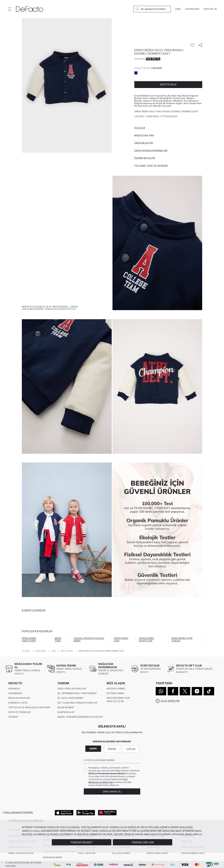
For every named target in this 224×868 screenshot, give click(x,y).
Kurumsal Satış (18, 703)
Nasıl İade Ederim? (70, 698)
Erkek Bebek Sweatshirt (29, 639)
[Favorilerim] (192, 9)
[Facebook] (173, 691)
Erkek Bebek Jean (121, 639)
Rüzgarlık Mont (53, 857)
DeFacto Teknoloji (19, 712)
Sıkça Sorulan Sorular (72, 689)
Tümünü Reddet (81, 842)
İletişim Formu (115, 693)
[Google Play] (86, 813)
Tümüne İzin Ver (143, 842)
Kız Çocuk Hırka (121, 853)
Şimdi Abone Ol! (112, 792)
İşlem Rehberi (65, 707)
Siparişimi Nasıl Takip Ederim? (77, 693)
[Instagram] (197, 691)
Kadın (93, 749)
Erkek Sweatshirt (158, 853)
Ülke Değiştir (170, 701)
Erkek (112, 749)
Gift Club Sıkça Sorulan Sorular (77, 703)
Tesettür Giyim (86, 853)
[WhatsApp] (161, 691)
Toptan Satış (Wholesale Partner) (29, 707)
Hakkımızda (15, 693)
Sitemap (13, 717)
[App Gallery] (107, 813)
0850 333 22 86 (115, 701)
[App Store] (64, 813)
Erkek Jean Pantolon (21, 853)
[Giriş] (178, 9)
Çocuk (131, 749)
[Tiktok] (209, 691)
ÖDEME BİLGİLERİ (145, 158)
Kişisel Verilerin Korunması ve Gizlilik (80, 717)
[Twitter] (185, 691)
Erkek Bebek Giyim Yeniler (182, 639)
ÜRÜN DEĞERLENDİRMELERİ (151, 151)
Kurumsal (14, 689)
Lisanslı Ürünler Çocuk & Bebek (89, 639)
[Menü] (9, 9)
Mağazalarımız (116, 689)
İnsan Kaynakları (19, 698)
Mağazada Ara (144, 135)
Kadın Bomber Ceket (193, 853)
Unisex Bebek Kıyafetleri (146, 639)
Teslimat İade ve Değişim (151, 166)
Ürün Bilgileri (144, 143)
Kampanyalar (66, 712)
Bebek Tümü (58, 639)
